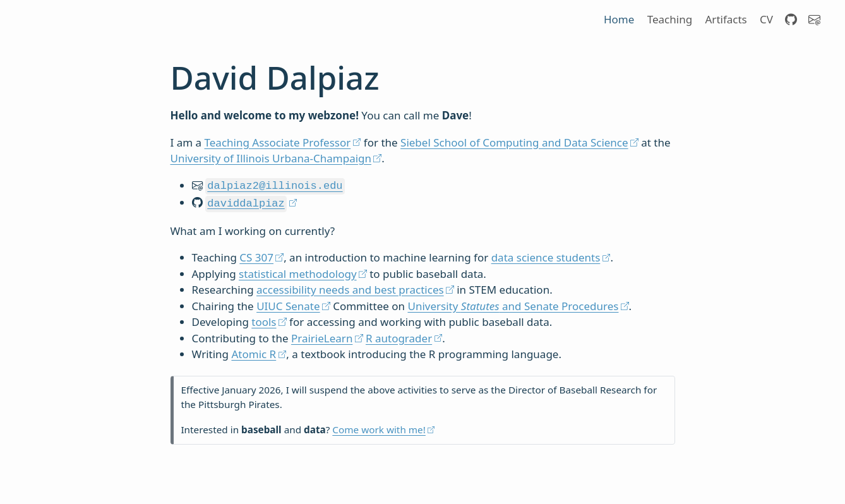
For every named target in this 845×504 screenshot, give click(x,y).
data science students (546, 255)
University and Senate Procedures (513, 303)
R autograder (398, 336)
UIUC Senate (288, 303)
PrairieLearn (322, 336)
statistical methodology (297, 271)
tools (264, 319)
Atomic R (254, 351)
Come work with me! (379, 427)
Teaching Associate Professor (278, 142)
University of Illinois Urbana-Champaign (271, 158)
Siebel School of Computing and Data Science (514, 142)
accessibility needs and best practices (350, 287)
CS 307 (256, 255)
